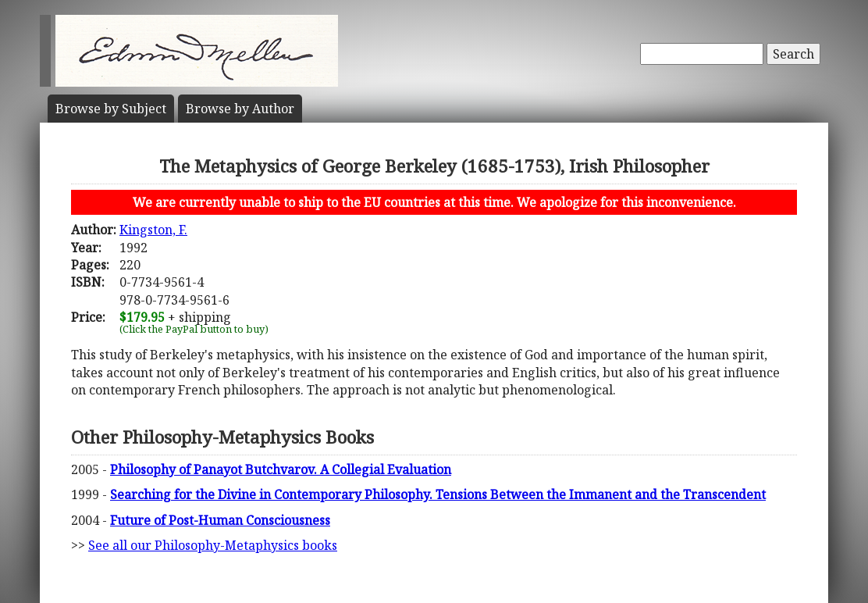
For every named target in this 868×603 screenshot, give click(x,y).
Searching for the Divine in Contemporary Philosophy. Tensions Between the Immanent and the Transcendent (438, 494)
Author (240, 109)
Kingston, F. (153, 230)
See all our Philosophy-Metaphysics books (213, 545)
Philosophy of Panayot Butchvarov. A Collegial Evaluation (281, 469)
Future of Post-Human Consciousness (220, 520)
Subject (111, 109)
